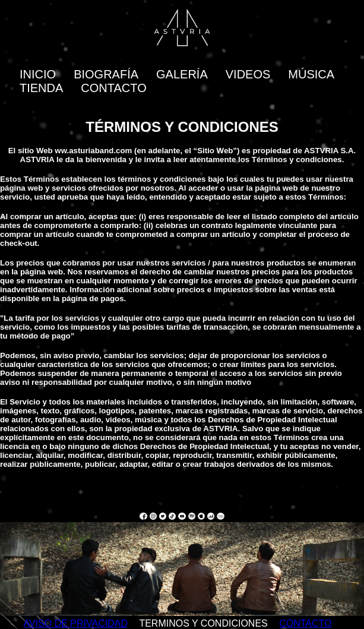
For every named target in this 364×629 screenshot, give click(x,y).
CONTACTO (113, 88)
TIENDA (41, 88)
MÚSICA (311, 74)
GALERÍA (182, 74)
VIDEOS (248, 74)
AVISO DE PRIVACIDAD (76, 623)
